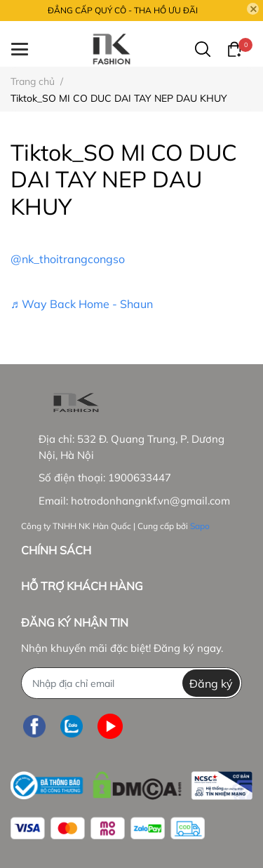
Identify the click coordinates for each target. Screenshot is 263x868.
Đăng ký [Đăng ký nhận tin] (211, 683)
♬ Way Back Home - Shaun (82, 304)
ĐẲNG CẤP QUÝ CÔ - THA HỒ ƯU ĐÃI (123, 10)
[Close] (253, 9)
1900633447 (140, 478)
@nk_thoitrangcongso (68, 259)
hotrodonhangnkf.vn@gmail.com (150, 501)
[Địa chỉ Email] (131, 683)
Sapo (200, 526)
